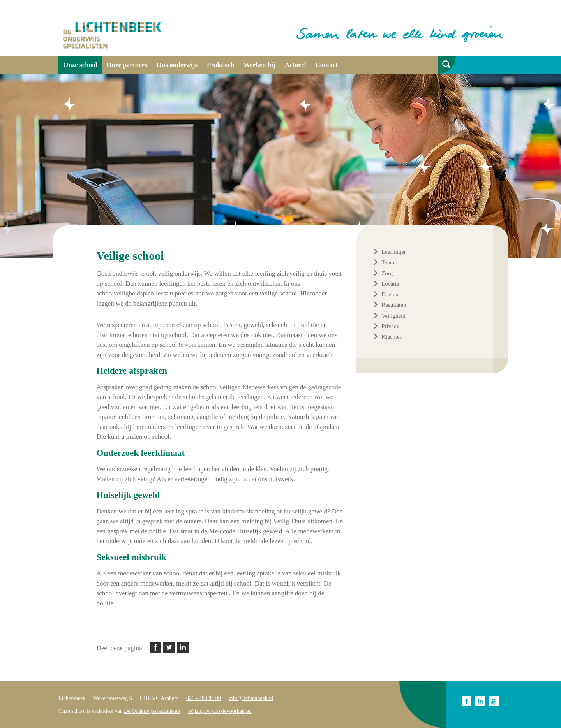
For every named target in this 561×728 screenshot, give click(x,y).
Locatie (390, 284)
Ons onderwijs (177, 65)
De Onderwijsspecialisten (152, 711)
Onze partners (127, 65)
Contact (326, 65)
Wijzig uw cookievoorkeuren (220, 711)
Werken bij (259, 65)
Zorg (387, 273)
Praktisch (221, 65)
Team (388, 262)
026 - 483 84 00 (204, 698)
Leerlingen (394, 252)
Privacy (390, 326)
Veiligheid (393, 316)
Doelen (390, 294)
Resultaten (394, 305)
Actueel (295, 65)
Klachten (392, 337)
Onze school (80, 65)
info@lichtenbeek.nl (251, 698)
